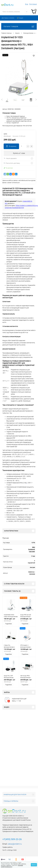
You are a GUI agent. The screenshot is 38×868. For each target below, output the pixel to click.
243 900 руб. (11, 681)
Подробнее (8, 624)
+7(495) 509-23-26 (12, 839)
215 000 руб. (27, 620)
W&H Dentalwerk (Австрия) (32, 549)
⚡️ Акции (20, 18)
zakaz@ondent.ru (15, 844)
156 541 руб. (11, 620)
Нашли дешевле (10, 158)
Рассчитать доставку (12, 163)
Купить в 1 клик (19, 153)
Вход (27, 4)
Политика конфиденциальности (12, 866)
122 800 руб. (27, 650)
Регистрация (33, 4)
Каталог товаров (19, 26)
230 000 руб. (27, 681)
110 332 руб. (11, 650)
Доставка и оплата (8, 18)
